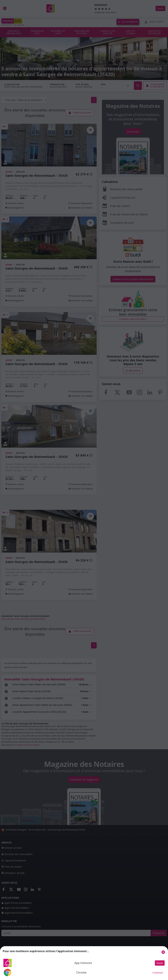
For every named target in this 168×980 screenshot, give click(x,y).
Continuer (158, 973)
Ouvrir (160, 963)
